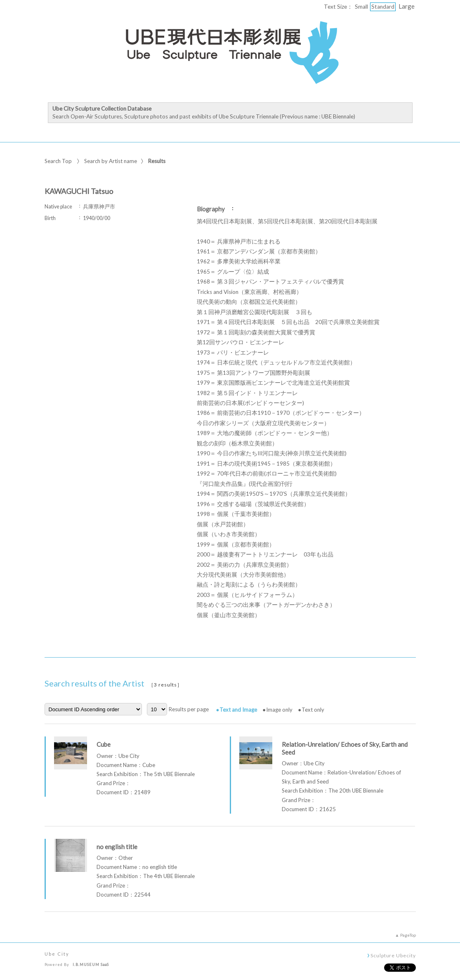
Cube (104, 744)
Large (407, 6)
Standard (383, 7)
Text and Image (238, 710)
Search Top (58, 161)
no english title (117, 847)
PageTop (408, 935)
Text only (313, 710)
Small (361, 7)
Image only (279, 710)
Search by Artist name (111, 161)
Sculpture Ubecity (393, 955)
